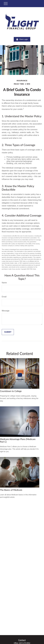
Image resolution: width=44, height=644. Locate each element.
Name (4, 283)
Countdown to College (11, 391)
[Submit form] (8, 332)
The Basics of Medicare (11, 490)
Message (6, 311)
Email (4, 297)
